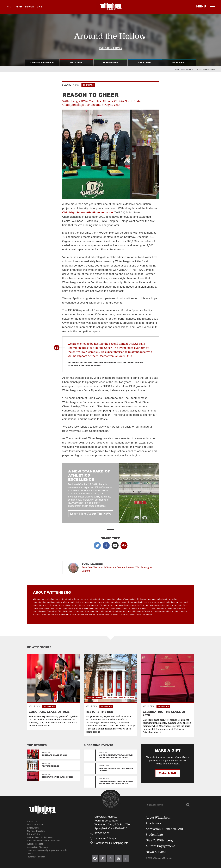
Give (39, 7)
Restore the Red (50, 766)
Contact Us (32, 821)
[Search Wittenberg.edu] (165, 805)
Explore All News (111, 48)
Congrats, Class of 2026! (55, 755)
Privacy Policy (34, 834)
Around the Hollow (190, 69)
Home (177, 69)
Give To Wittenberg (159, 840)
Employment (33, 828)
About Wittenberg (158, 818)
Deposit (30, 7)
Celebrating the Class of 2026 (57, 777)
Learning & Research (42, 63)
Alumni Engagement (160, 846)
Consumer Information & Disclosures (44, 841)
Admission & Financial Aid (164, 829)
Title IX (30, 854)
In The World (111, 63)
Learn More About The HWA (91, 514)
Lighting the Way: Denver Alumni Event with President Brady (116, 782)
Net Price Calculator (36, 831)
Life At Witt (145, 63)
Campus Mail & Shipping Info (111, 843)
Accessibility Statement (38, 847)
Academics (153, 823)
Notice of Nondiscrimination (40, 837)
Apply (19, 7)
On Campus (76, 63)
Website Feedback (36, 844)
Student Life (154, 835)
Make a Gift (168, 773)
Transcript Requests (36, 857)
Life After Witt (179, 63)
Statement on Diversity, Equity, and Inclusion (48, 850)
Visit (10, 7)
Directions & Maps (36, 825)
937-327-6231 (103, 833)
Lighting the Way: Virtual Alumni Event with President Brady (116, 756)
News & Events (156, 852)
